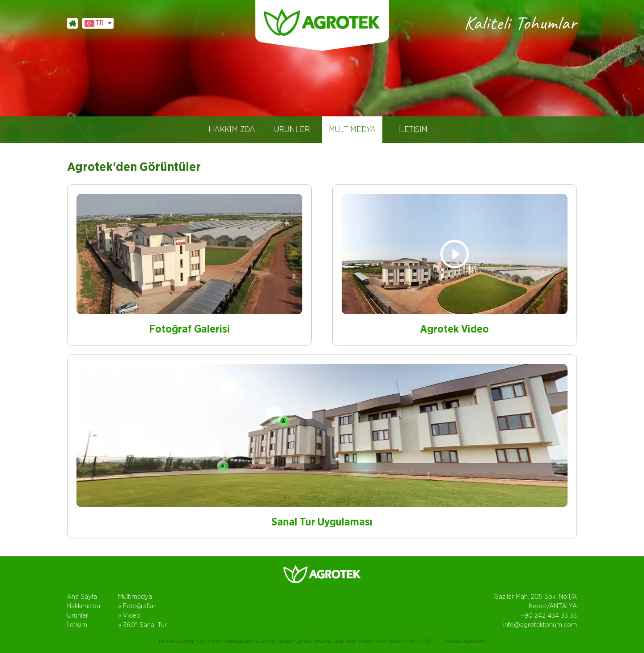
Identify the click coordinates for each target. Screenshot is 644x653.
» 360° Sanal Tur (142, 625)
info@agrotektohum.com (540, 625)
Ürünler (78, 616)
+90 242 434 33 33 (549, 616)
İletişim (77, 625)
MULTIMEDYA (352, 130)
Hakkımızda (84, 606)
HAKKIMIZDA (232, 130)
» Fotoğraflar (137, 606)
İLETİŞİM (413, 130)
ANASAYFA (72, 23)
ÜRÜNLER (292, 130)
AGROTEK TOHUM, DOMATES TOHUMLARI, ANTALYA (322, 22)
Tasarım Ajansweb (465, 641)
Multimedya (135, 597)
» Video (129, 616)
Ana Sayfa (82, 597)
